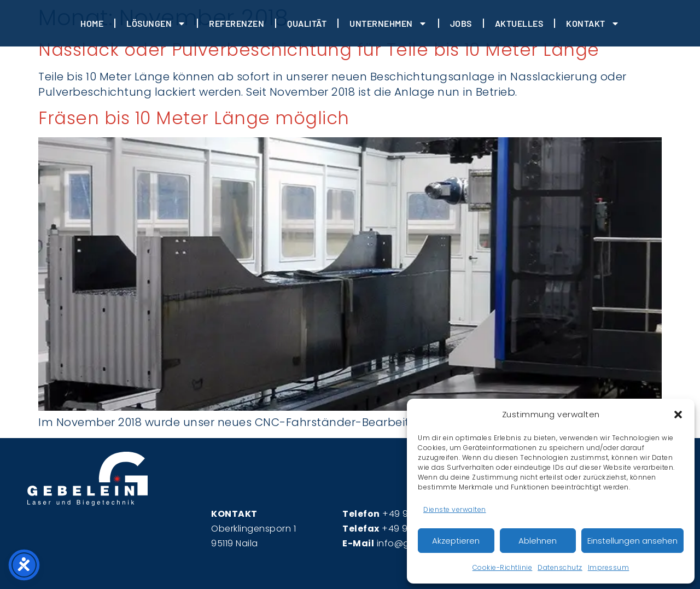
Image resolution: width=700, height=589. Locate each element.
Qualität (307, 23)
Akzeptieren (456, 541)
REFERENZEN (237, 23)
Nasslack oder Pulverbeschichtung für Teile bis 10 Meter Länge (319, 49)
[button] (678, 415)
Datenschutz (560, 567)
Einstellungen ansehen (632, 541)
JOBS (461, 23)
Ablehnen (538, 541)
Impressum (609, 567)
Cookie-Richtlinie (503, 567)
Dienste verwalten (455, 509)
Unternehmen (388, 24)
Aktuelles (519, 23)
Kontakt (593, 24)
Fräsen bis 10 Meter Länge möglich (194, 118)
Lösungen (156, 24)
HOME (92, 23)
